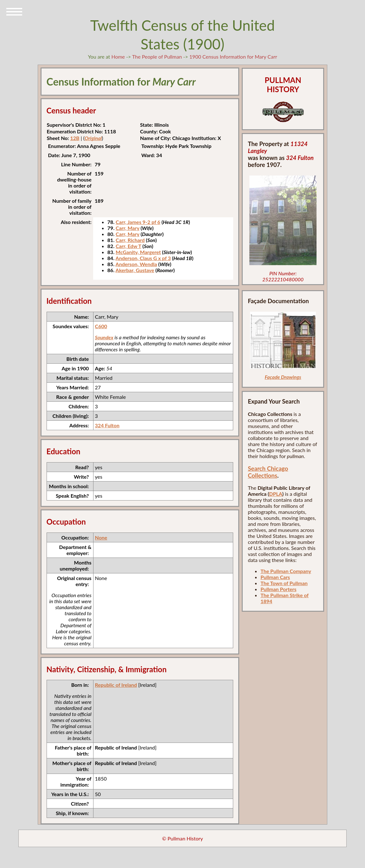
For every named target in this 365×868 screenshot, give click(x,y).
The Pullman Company (286, 571)
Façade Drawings (283, 377)
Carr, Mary (128, 228)
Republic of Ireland (116, 685)
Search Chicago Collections (268, 472)
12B (75, 138)
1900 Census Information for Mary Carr (233, 57)
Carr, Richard (130, 240)
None (101, 537)
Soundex (104, 337)
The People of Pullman (157, 57)
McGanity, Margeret (138, 252)
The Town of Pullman (284, 583)
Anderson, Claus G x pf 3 (143, 258)
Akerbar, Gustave (135, 270)
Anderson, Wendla (136, 264)
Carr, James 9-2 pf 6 (138, 222)
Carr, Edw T (128, 246)
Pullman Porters (278, 589)
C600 (101, 326)
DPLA (276, 494)
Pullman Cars (275, 577)
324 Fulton (107, 425)
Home (118, 57)
